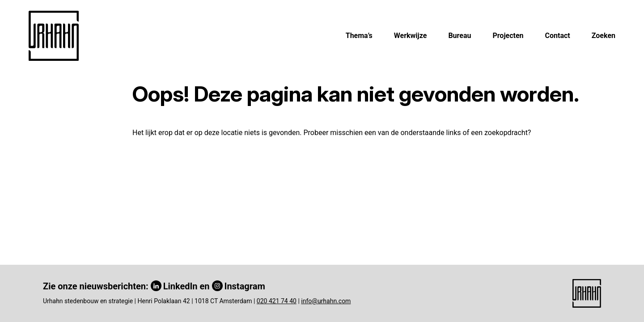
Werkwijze (411, 36)
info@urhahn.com (326, 301)
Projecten (508, 36)
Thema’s (359, 36)
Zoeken (604, 36)
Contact (558, 36)
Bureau (460, 36)
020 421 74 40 (277, 301)
